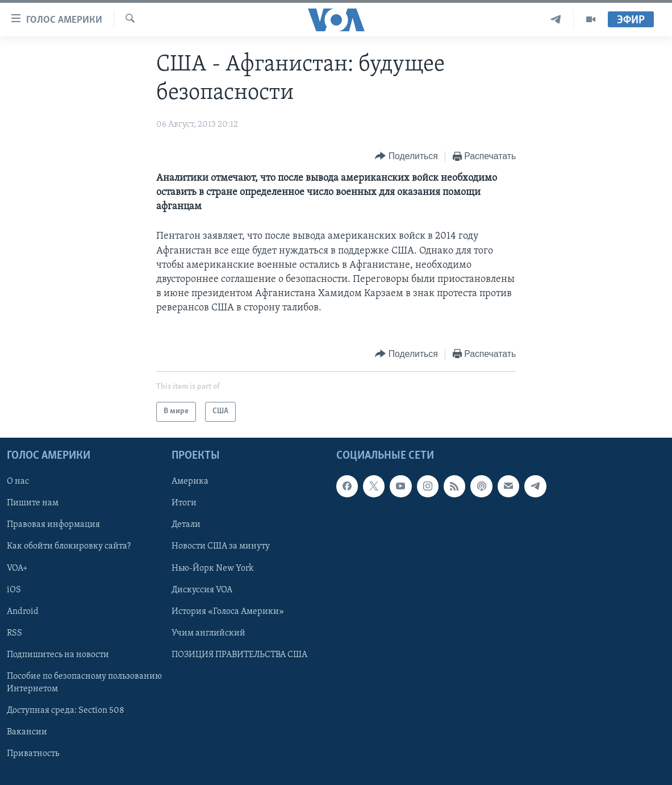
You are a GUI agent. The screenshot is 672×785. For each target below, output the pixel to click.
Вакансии (27, 732)
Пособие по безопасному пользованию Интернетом (84, 683)
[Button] (406, 157)
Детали (186, 525)
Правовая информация (53, 525)
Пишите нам (33, 503)
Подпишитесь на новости (58, 654)
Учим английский (208, 633)
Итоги (184, 503)
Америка (190, 481)
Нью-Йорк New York (212, 568)
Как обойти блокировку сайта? (69, 546)
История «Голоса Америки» (228, 611)
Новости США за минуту (221, 546)
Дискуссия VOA (202, 589)
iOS (14, 589)
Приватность (33, 754)
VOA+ (17, 568)
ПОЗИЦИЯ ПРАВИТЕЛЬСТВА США (239, 654)
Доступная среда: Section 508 (66, 711)
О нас (18, 481)
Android (23, 611)
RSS (14, 633)
